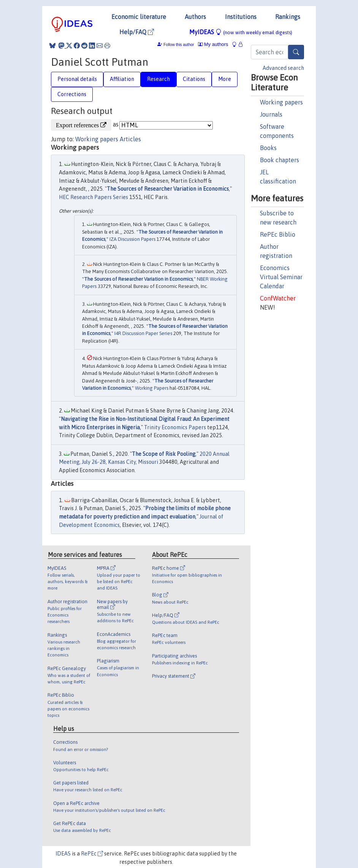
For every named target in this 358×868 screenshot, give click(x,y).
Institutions (241, 17)
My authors (213, 44)
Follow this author (179, 45)
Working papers (281, 102)
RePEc (92, 854)
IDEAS (63, 854)
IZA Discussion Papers (132, 239)
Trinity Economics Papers (175, 427)
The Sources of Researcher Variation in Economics (168, 189)
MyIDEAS (241, 32)
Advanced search (283, 68)
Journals (271, 114)
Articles (130, 139)
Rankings (288, 17)
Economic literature (139, 17)
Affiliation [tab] (122, 79)
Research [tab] (158, 79)
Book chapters (280, 160)
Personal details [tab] (77, 79)
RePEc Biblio (278, 234)
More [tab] (225, 79)
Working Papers (152, 388)
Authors (195, 17)
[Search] (296, 52)
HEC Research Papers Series (93, 197)
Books (268, 148)
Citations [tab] (194, 79)
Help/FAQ (137, 32)
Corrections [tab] (72, 94)
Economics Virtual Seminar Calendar (281, 277)
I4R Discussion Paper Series (143, 333)
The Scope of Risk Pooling (164, 454)
